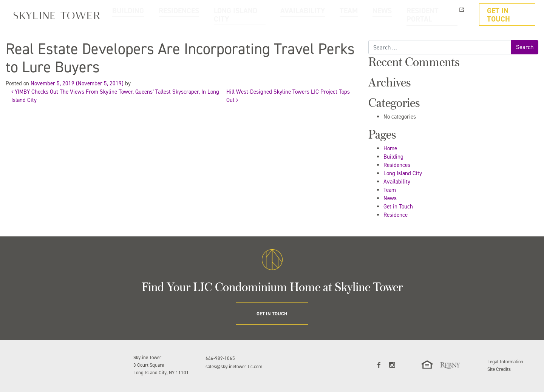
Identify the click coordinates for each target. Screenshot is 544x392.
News (390, 198)
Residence (396, 215)
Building (393, 157)
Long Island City (403, 173)
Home (390, 148)
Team (390, 190)
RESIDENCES (242, 15)
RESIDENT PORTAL (445, 15)
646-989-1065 (220, 358)
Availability (397, 182)
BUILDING (203, 15)
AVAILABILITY (341, 15)
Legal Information (505, 362)
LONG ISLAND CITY (291, 15)
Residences (397, 165)
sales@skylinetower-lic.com (234, 367)
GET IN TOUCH (511, 15)
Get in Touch (398, 207)
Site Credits (499, 369)
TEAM (377, 15)
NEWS (404, 15)
